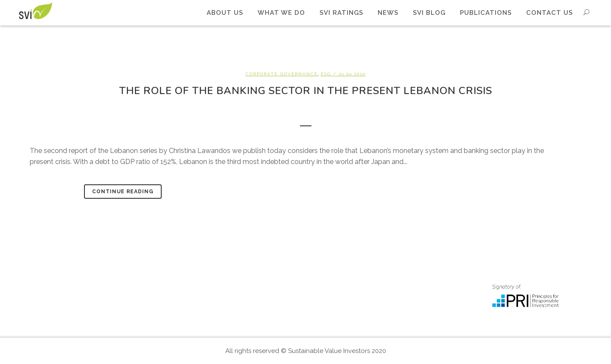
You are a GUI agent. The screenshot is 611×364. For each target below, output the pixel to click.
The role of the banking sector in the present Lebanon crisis (306, 91)
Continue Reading (123, 192)
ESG (326, 74)
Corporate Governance (282, 74)
